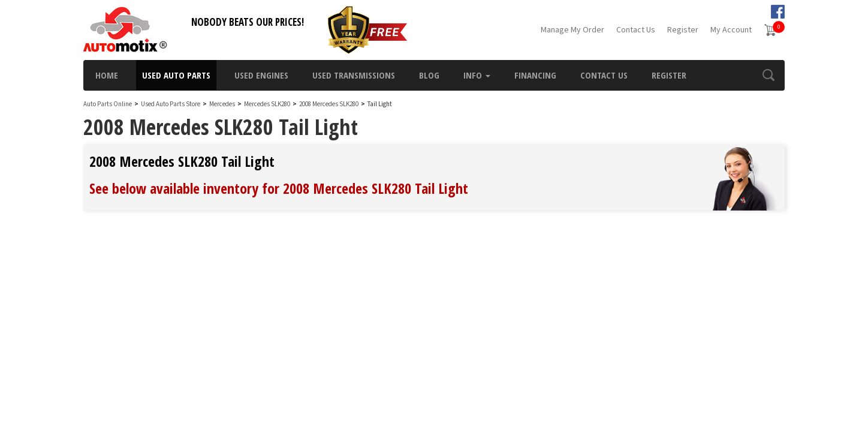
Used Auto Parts (176, 75)
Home (107, 75)
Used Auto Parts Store (171, 104)
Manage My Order (572, 30)
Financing (535, 75)
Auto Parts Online (108, 104)
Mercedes (222, 104)
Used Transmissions (354, 75)
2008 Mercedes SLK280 (329, 104)
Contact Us (636, 30)
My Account (731, 30)
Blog (429, 75)
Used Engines (261, 75)
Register (683, 30)
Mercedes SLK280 (268, 104)
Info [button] (477, 75)
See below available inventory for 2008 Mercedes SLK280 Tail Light (279, 188)
